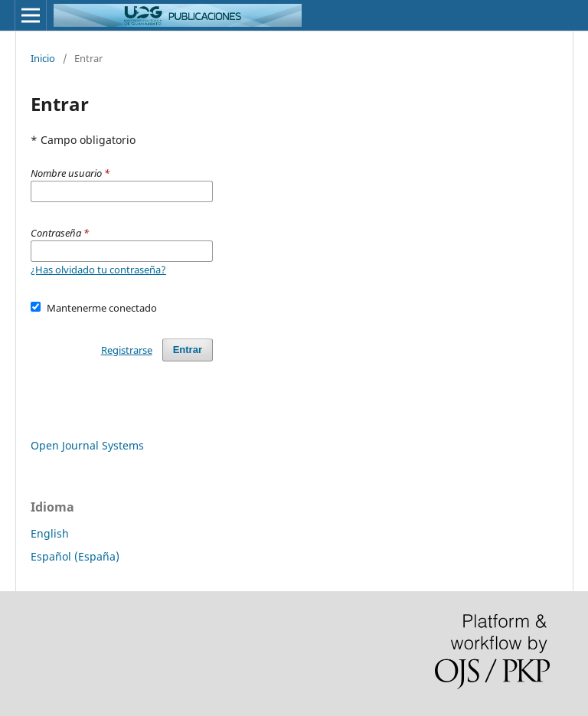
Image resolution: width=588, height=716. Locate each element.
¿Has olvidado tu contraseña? (98, 270)
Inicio (43, 58)
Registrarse (127, 350)
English (50, 533)
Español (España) (75, 556)
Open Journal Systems (87, 445)
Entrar (188, 350)
